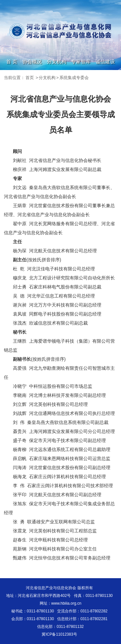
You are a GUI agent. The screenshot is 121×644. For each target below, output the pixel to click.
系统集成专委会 (74, 78)
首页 (30, 78)
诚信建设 (105, 61)
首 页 (12, 61)
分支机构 (56, 61)
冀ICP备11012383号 (59, 634)
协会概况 (32, 61)
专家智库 (81, 61)
